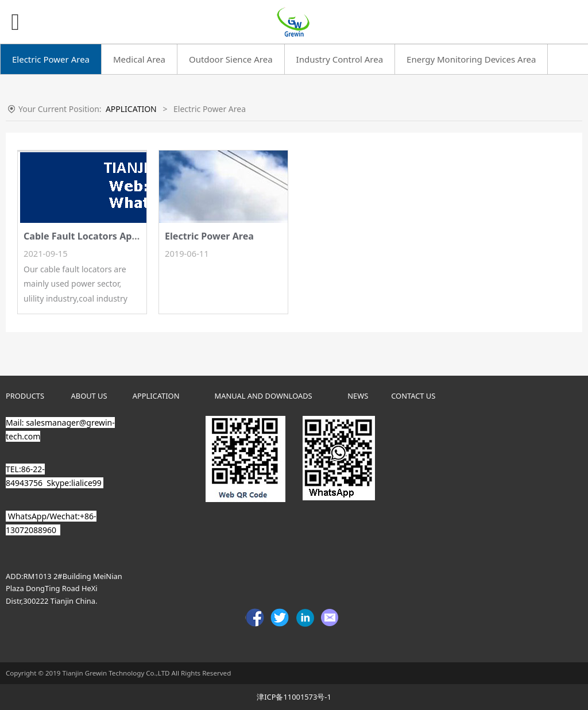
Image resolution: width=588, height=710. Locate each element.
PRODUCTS (25, 396)
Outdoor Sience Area (231, 59)
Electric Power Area (51, 59)
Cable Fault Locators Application (98, 236)
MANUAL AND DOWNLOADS (264, 396)
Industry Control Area (340, 59)
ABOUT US (89, 396)
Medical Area (139, 59)
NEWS (358, 396)
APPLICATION (131, 109)
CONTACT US (413, 396)
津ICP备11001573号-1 (294, 697)
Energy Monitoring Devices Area (471, 59)
